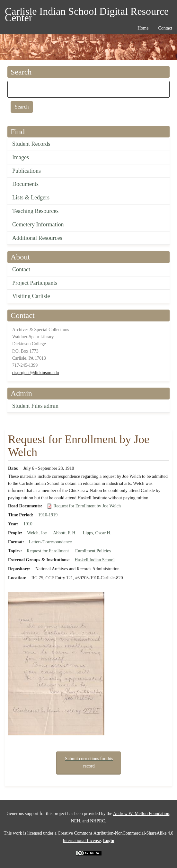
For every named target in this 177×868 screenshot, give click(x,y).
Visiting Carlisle (31, 296)
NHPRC (97, 821)
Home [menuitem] (143, 28)
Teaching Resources (35, 211)
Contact (21, 269)
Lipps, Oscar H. (97, 533)
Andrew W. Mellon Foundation (141, 814)
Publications (27, 171)
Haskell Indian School (94, 560)
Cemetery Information (38, 224)
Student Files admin (35, 406)
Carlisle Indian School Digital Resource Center (87, 12)
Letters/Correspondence (50, 542)
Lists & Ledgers (31, 197)
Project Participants (35, 283)
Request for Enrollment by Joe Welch (87, 506)
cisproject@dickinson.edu (35, 373)
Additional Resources (37, 238)
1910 (28, 524)
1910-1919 (48, 515)
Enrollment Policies (93, 551)
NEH (76, 821)
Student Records (31, 144)
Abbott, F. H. (65, 533)
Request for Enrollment (48, 551)
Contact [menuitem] (165, 28)
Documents (25, 184)
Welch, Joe (37, 533)
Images (21, 157)
